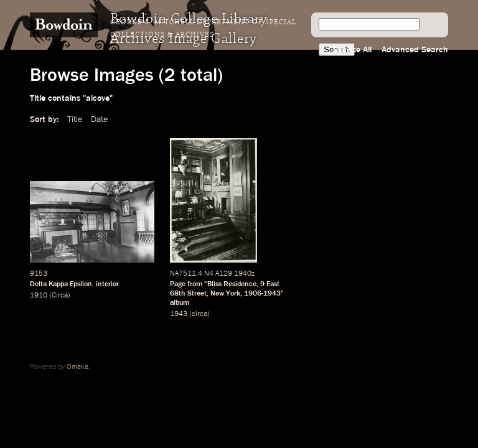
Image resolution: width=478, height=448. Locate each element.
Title (75, 119)
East (273, 284)
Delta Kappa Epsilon (61, 284)
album (180, 303)
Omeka (77, 367)
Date (99, 119)
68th (178, 294)
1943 (179, 314)
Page (178, 284)
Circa (60, 296)
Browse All (352, 50)
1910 (39, 296)
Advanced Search (415, 50)
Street (197, 294)
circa (199, 314)
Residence (240, 284)
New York (225, 294)
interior (107, 284)
